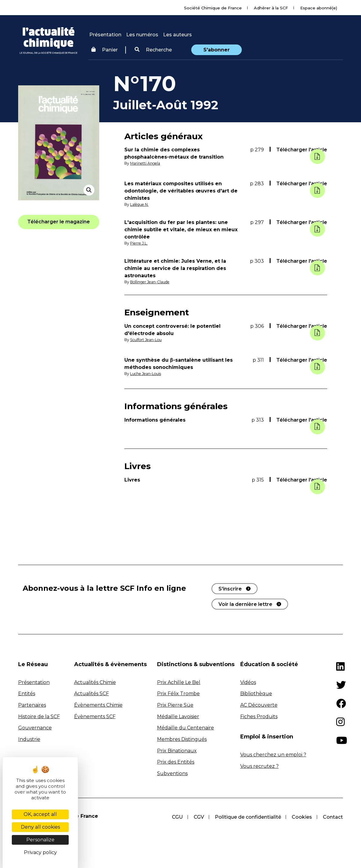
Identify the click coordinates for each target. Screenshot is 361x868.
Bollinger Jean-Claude (150, 282)
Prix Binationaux (177, 751)
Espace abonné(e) (319, 8)
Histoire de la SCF (39, 717)
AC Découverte (259, 705)
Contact (333, 817)
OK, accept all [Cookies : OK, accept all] (40, 814)
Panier (105, 50)
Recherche (153, 50)
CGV (199, 817)
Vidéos (248, 682)
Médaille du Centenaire (185, 728)
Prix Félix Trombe (178, 694)
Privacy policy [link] (40, 852)
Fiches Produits (259, 717)
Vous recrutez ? (259, 766)
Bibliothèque (256, 694)
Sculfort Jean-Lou (146, 340)
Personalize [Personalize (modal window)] (40, 840)
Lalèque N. (139, 204)
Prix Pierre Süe (175, 705)
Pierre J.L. (139, 243)
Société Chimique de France (213, 8)
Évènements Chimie (98, 705)
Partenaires (32, 705)
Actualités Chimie (95, 682)
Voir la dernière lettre (245, 604)
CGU (177, 817)
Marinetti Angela (145, 163)
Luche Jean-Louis (146, 374)
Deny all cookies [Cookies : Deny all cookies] (40, 827)
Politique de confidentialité (248, 817)
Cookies (302, 817)
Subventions (172, 773)
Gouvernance (35, 728)
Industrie (29, 739)
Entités (27, 694)
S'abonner (217, 50)
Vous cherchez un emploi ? (273, 755)
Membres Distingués (182, 739)
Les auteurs (177, 35)
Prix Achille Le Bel (179, 682)
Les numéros (142, 35)
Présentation (105, 35)
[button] (153, 50)
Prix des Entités (176, 762)
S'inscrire (230, 589)
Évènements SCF (95, 717)
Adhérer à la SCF (271, 8)
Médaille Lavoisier (178, 717)
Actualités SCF (92, 694)
